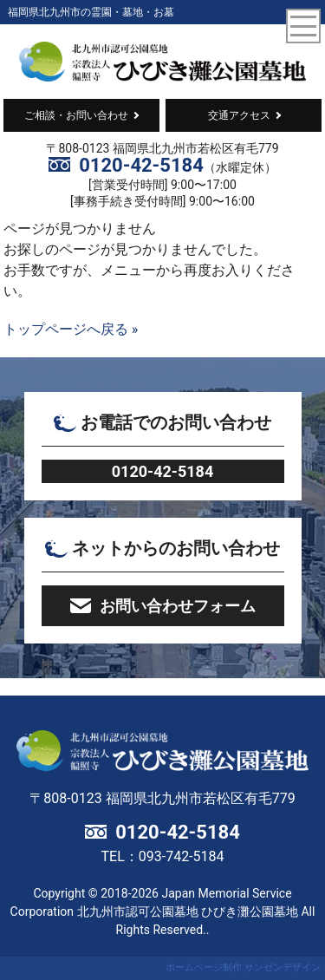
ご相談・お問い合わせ (76, 115)
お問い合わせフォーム (178, 606)
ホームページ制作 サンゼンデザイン (243, 967)
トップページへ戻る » (71, 329)
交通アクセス (239, 115)
